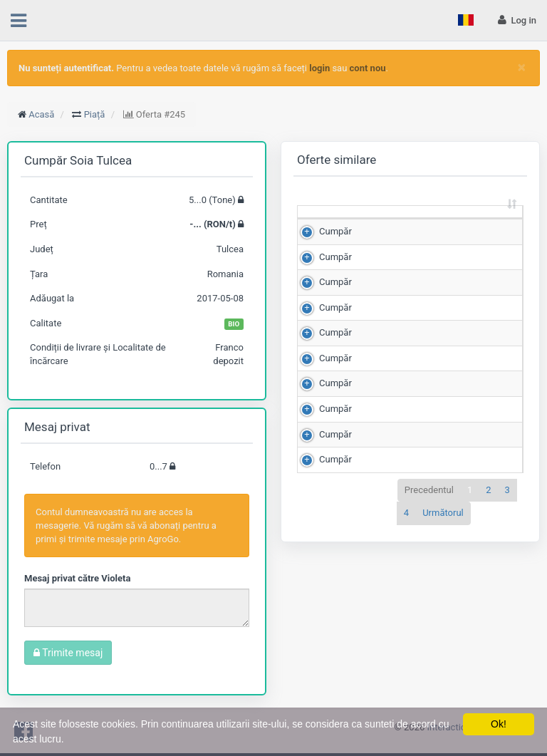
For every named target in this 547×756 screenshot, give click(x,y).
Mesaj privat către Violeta (77, 578)
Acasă (41, 114)
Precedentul (429, 516)
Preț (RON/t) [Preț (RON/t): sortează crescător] (469, 224)
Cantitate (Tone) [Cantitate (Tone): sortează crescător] (383, 224)
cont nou (368, 68)
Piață (95, 114)
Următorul (443, 539)
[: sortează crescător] (328, 226)
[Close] (522, 67)
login (319, 68)
